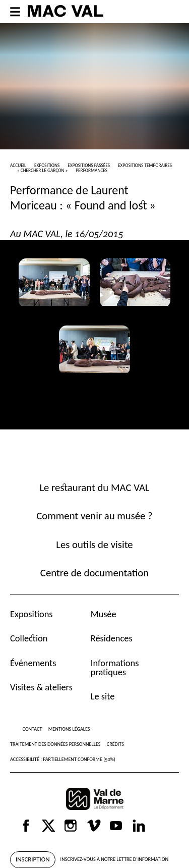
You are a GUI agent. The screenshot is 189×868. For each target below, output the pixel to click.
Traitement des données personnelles (55, 744)
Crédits (115, 744)
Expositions (31, 614)
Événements (33, 663)
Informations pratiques (115, 667)
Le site (103, 696)
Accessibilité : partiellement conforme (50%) (63, 759)
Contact (33, 729)
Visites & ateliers (41, 687)
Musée (104, 614)
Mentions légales (69, 729)
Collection (29, 638)
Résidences (112, 638)
